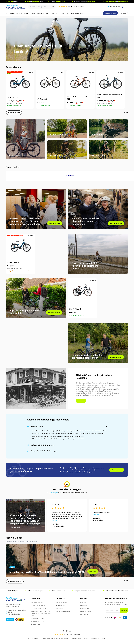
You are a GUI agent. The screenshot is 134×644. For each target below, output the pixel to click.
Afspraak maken (117, 470)
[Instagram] (67, 631)
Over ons (54, 13)
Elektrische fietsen (16, 13)
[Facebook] (64, 631)
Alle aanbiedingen (14, 113)
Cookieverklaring (76, 638)
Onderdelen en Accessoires (40, 13)
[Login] (123, 7)
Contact (123, 13)
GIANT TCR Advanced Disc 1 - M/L (79, 98)
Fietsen (27, 13)
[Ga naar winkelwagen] (126, 7)
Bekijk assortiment (54, 313)
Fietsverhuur (64, 13)
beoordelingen (53, 493)
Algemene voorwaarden (99, 638)
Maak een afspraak (116, 223)
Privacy (86, 638)
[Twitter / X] (70, 631)
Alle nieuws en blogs (15, 581)
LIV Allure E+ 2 (12, 97)
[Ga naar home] (7, 13)
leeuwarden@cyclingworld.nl (17, 610)
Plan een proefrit (110, 13)
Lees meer (81, 401)
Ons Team (83, 605)
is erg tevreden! (77, 7)
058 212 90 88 (115, 7)
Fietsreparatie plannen (78, 13)
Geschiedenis (84, 608)
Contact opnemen (61, 602)
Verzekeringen (60, 605)
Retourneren (59, 608)
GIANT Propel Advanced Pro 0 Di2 (110, 96)
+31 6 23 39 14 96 (14, 614)
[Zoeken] (54, 7)
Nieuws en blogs (85, 611)
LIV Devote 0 (42, 99)
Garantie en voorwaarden (63, 611)
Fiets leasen (84, 614)
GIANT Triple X (75, 309)
